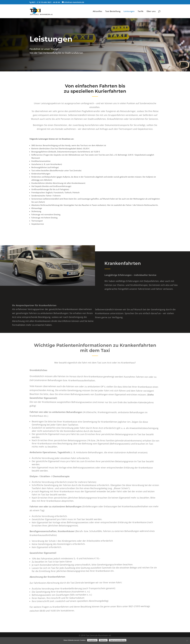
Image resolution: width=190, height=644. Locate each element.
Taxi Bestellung (113, 11)
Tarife (141, 11)
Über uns (151, 11)
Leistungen (129, 11)
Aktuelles (97, 11)
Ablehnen (103, 640)
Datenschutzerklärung (118, 640)
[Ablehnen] (187, 641)
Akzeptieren (92, 640)
